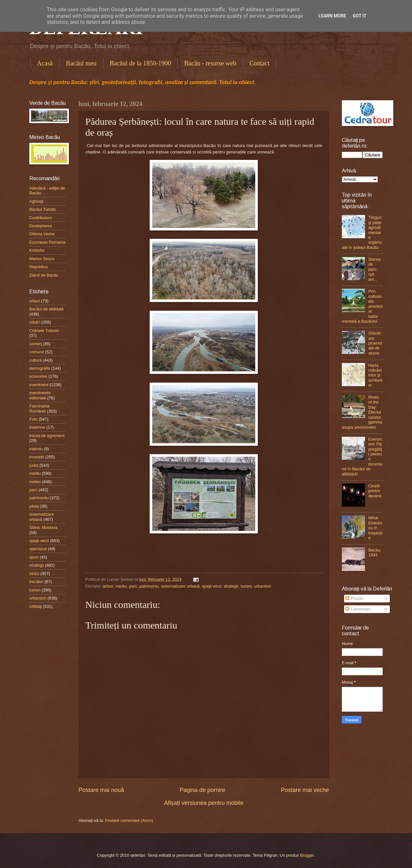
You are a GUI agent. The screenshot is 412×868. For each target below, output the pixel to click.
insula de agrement (47, 436)
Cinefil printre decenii (375, 491)
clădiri (35, 322)
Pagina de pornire (202, 790)
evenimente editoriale (40, 395)
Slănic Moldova (43, 527)
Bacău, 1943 (375, 552)
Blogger (307, 855)
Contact (259, 63)
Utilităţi (36, 606)
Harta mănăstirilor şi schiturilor (375, 375)
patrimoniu (149, 586)
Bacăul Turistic (43, 209)
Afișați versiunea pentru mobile (204, 803)
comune (37, 352)
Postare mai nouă (101, 790)
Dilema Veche (42, 234)
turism (246, 586)
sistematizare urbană (180, 586)
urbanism (263, 586)
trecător (36, 582)
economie (38, 376)
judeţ (34, 465)
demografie (40, 368)
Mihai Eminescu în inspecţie (375, 528)
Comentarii (358, 609)
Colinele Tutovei (44, 331)
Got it (359, 16)
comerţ (36, 344)
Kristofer (37, 250)
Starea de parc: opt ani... (374, 269)
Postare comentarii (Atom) (129, 820)
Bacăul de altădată (47, 309)
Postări (354, 598)
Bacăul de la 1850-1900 (140, 63)
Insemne (37, 427)
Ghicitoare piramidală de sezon (375, 343)
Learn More (332, 16)
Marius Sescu (42, 259)
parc (133, 586)
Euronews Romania (47, 242)
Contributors (41, 218)
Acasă (45, 63)
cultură (36, 360)
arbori (108, 586)
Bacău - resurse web (210, 63)
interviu (36, 449)
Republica (38, 267)
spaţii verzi (212, 586)
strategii (231, 586)
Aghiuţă (36, 201)
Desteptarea (41, 226)
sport (34, 557)
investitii (37, 457)
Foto (33, 419)
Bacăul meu (81, 63)
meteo (35, 482)
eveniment (39, 385)
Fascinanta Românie (39, 408)
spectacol (38, 549)
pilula (34, 506)
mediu (121, 586)
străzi (34, 574)
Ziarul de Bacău (44, 275)
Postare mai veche (305, 790)
